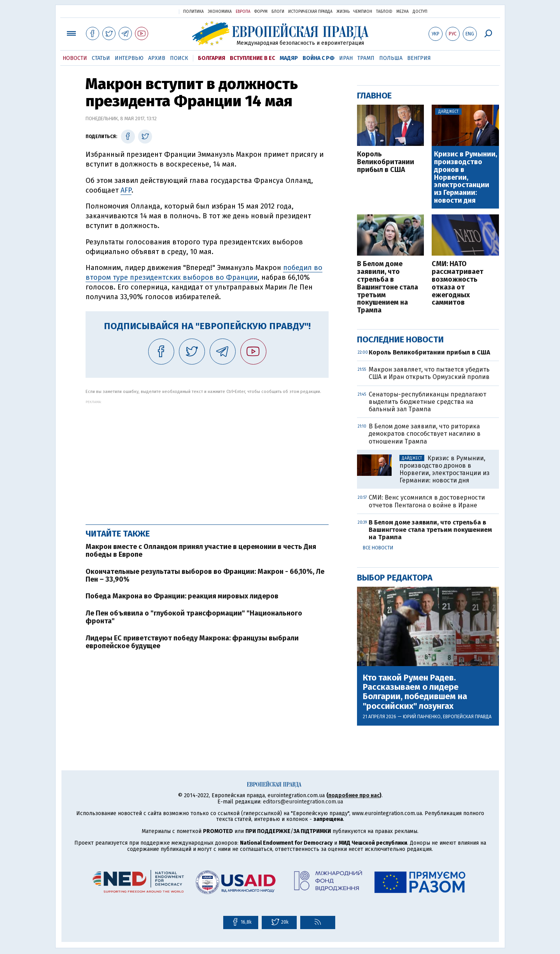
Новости (75, 58)
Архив (157, 58)
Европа (243, 12)
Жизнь (343, 12)
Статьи (101, 58)
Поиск (179, 58)
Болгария (212, 58)
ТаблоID (384, 12)
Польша (391, 58)
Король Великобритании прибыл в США (386, 162)
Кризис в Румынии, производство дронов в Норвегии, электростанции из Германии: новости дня (465, 178)
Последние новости (400, 339)
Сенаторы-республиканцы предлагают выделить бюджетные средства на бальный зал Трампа (427, 402)
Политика (193, 12)
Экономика (220, 12)
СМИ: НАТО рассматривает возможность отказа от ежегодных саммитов (458, 283)
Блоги (278, 12)
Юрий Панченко (422, 717)
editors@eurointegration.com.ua (303, 802)
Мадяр (289, 58)
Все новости (378, 548)
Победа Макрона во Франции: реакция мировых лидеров (182, 596)
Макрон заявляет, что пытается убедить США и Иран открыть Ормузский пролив (429, 373)
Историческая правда (310, 12)
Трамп (366, 58)
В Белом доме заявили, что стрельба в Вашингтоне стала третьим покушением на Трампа (388, 287)
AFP (126, 190)
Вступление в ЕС (252, 58)
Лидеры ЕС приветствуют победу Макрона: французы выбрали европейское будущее (192, 642)
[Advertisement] (207, 458)
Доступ (420, 12)
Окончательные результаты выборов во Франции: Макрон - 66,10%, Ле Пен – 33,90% (205, 575)
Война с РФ (318, 58)
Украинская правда (154, 11)
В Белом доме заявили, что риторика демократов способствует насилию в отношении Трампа (425, 434)
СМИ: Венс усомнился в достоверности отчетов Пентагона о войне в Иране (427, 501)
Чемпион (363, 12)
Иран (346, 58)
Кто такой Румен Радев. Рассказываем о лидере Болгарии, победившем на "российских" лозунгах (415, 692)
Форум (261, 12)
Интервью (129, 58)
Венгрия (419, 58)
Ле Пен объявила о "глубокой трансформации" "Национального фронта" (194, 617)
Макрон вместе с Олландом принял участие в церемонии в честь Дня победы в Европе (201, 551)
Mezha (402, 12)
